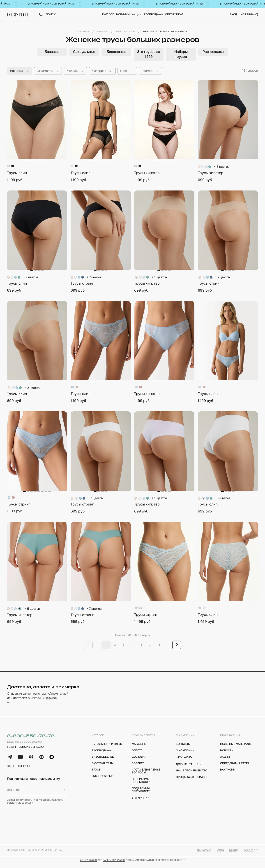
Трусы (96, 774)
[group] (52, 52)
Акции (137, 15)
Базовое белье (103, 761)
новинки (123, 15)
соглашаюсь (43, 804)
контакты (183, 749)
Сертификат (174, 15)
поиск (47, 15)
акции (225, 761)
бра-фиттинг (141, 802)
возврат (138, 768)
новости (227, 755)
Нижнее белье (102, 781)
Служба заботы (143, 740)
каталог (98, 740)
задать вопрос (18, 771)
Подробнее (16, 4)
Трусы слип (17, 173)
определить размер (235, 768)
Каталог (108, 15)
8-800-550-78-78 (31, 740)
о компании (185, 740)
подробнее (15, 705)
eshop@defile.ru (31, 751)
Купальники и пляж (107, 749)
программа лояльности (141, 785)
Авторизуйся (88, 865)
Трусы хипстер (147, 173)
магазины (139, 749)
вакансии (228, 774)
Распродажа (153, 15)
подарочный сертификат (142, 794)
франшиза (184, 761)
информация (230, 740)
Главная (83, 32)
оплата (137, 755)
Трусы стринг (82, 284)
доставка (139, 761)
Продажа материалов (192, 782)
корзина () (249, 15)
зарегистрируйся (114, 865)
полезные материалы (236, 749)
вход (234, 15)
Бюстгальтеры (103, 768)
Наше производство (192, 775)
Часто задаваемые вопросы (146, 776)
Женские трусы (125, 32)
